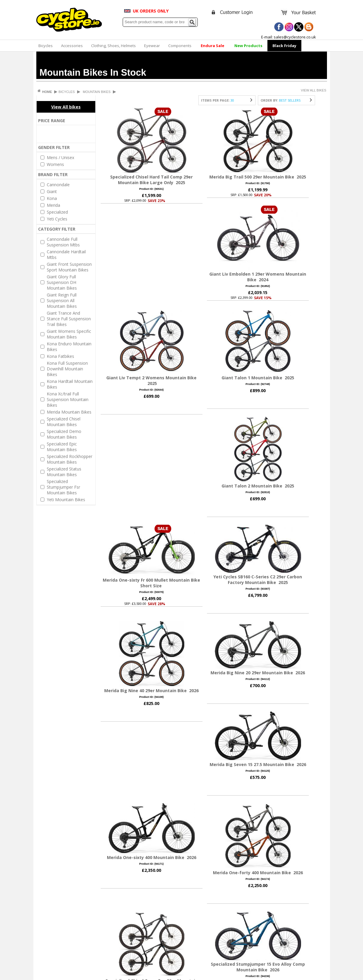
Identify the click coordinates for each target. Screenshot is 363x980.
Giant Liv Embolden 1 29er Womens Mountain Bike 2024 (258, 277)
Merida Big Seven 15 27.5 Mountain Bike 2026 (258, 764)
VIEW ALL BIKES (313, 90)
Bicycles (46, 46)
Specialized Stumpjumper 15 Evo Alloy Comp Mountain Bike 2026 (258, 967)
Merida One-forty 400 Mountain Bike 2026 (258, 873)
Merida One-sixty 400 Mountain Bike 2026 (152, 857)
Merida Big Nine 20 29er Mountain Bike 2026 (258, 673)
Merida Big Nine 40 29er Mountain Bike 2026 (151, 691)
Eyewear (152, 46)
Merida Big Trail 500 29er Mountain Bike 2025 (258, 177)
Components (180, 46)
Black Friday (284, 46)
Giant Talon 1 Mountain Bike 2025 (258, 378)
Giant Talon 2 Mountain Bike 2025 (258, 486)
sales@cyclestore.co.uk (295, 37)
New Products (248, 46)
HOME (48, 92)
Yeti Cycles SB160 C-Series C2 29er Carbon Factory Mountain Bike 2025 (258, 580)
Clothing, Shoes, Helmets (113, 46)
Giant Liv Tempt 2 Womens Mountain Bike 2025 (151, 380)
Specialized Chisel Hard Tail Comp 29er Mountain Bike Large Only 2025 (151, 180)
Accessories (72, 46)
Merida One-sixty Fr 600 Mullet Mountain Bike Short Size (151, 583)
